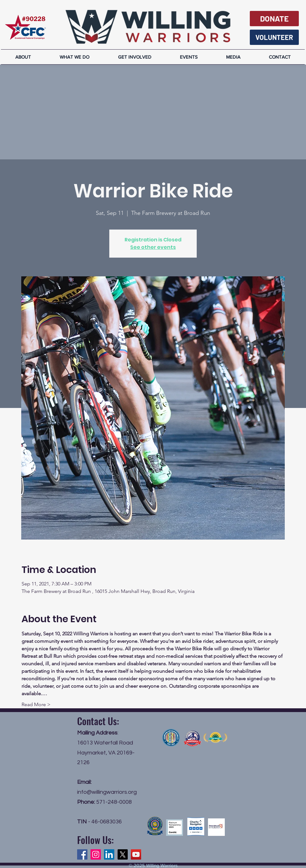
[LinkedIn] (109, 854)
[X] (123, 854)
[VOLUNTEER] (274, 37)
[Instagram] (96, 854)
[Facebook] (82, 854)
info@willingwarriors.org (107, 792)
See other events (153, 247)
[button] (233, 57)
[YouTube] (136, 854)
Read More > (36, 704)
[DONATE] (274, 19)
